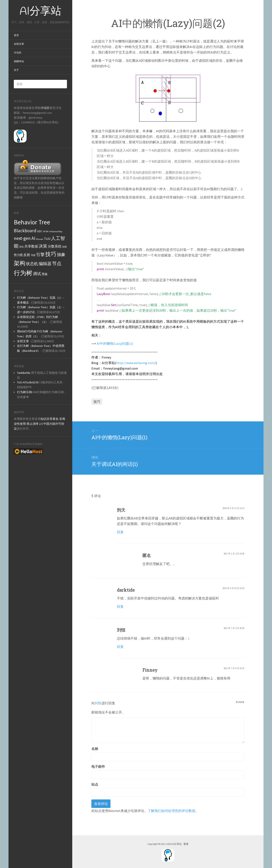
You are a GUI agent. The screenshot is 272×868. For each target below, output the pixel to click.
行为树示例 (24, 392)
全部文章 (19, 44)
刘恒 (98, 703)
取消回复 (240, 702)
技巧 (97, 402)
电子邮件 (98, 767)
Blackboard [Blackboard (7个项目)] (25, 231)
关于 (16, 70)
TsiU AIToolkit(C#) (28, 382)
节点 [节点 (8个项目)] (57, 263)
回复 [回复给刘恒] (120, 647)
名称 (95, 749)
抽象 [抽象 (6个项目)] (61, 255)
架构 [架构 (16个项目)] (20, 263)
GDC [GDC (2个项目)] (40, 231)
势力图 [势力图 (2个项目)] (18, 255)
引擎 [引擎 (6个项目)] (40, 255)
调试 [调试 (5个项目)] (37, 274)
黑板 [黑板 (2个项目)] (45, 274)
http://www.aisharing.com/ (136, 363)
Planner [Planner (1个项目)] (40, 239)
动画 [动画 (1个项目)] (64, 247)
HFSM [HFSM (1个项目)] (46, 231)
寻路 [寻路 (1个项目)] (33, 255)
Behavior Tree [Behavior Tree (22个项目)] (32, 222)
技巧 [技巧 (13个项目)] (51, 254)
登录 (186, 844)
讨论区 (18, 53)
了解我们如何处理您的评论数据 (171, 811)
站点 (95, 784)
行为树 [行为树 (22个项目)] (23, 273)
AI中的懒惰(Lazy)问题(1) (115, 343)
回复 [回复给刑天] (120, 532)
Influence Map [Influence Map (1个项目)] (56, 231)
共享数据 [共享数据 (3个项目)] (31, 246)
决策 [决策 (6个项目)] (43, 246)
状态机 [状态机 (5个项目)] (32, 264)
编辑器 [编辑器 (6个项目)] (45, 264)
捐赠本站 (19, 61)
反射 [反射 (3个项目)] (27, 255)
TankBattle (24, 373)
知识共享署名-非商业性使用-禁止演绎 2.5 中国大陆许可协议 (40, 424)
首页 (16, 35)
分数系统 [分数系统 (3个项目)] (55, 246)
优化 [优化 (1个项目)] (21, 247)
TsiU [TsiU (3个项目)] (47, 239)
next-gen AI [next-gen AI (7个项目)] (25, 238)
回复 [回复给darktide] (120, 606)
